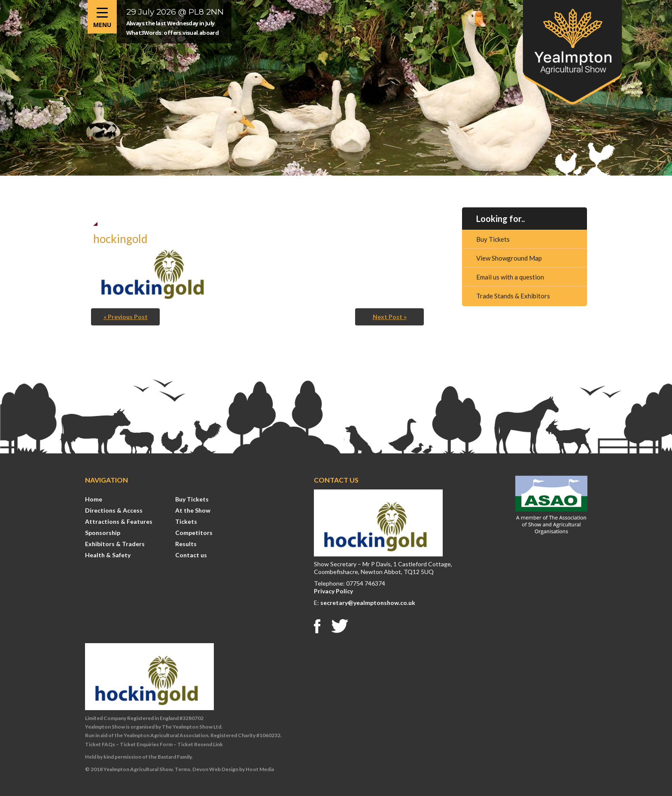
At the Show (193, 510)
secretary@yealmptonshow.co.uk (368, 603)
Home (94, 499)
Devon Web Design (215, 769)
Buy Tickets (493, 239)
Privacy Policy (333, 591)
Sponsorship (103, 533)
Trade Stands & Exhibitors (513, 296)
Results (186, 544)
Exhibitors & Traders (115, 544)
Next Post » (390, 317)
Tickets (186, 521)
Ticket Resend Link (200, 744)
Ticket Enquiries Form (146, 744)
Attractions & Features (119, 521)
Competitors (194, 533)
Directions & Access (114, 510)
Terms (182, 769)
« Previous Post (126, 317)
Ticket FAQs (100, 744)
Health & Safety (108, 555)
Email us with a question (510, 277)
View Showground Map (509, 258)
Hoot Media (260, 769)
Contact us (191, 555)
